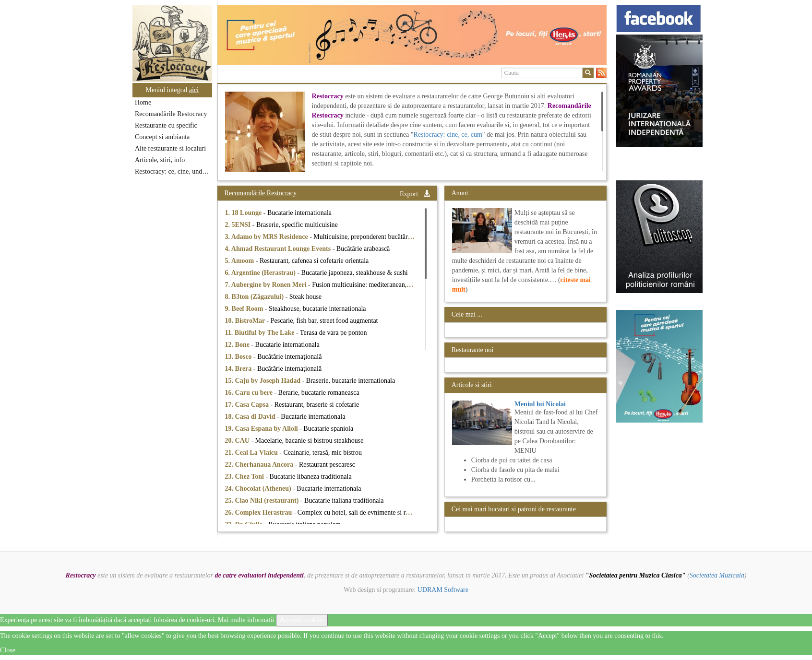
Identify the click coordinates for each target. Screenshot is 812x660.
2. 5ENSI (239, 225)
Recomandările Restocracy (171, 114)
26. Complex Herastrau (259, 513)
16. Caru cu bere (250, 393)
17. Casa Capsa (248, 405)
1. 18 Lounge (244, 213)
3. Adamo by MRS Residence (268, 237)
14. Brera (239, 369)
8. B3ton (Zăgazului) (255, 297)
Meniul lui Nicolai (540, 404)
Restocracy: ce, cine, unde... (173, 171)
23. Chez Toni (245, 477)
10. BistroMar (246, 321)
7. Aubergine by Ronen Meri (267, 285)
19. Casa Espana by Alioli (263, 429)
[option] (412, 35)
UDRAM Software (443, 590)
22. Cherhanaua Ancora (260, 465)
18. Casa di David (251, 417)
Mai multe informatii (246, 620)
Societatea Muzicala (717, 575)
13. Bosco (239, 357)
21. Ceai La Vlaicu (252, 453)
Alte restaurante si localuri (170, 148)
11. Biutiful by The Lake (261, 333)
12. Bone (238, 345)
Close (8, 650)
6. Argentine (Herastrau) (261, 273)
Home (143, 102)
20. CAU (238, 441)
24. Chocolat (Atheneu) (259, 489)
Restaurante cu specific (166, 125)
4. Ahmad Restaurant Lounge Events (279, 249)
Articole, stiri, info (160, 160)
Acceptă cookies (302, 620)
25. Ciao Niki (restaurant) (263, 501)
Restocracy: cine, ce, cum (448, 135)
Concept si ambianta (162, 137)
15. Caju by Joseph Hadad (264, 381)
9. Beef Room (245, 309)
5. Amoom (240, 261)
